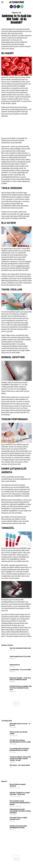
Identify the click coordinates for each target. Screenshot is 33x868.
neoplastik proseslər (23, 266)
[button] (2, 2)
